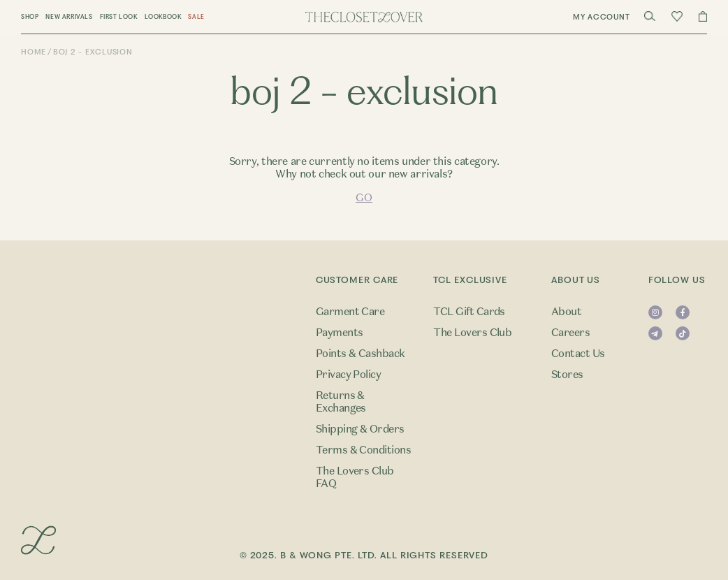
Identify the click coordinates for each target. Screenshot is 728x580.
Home (34, 52)
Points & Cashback (361, 354)
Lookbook (163, 17)
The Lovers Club (472, 333)
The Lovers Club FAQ (355, 477)
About (566, 312)
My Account (602, 17)
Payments (340, 333)
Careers (570, 333)
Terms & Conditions (364, 450)
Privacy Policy (349, 375)
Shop (30, 17)
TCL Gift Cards (469, 312)
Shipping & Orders (360, 429)
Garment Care (350, 312)
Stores (567, 375)
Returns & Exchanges (341, 402)
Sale (196, 17)
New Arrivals (69, 17)
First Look (119, 17)
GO (364, 198)
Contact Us (578, 354)
